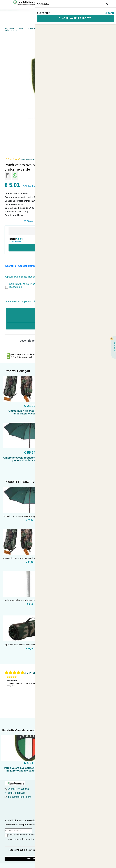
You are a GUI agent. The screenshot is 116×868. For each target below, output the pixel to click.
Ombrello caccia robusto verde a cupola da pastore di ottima (30, 516)
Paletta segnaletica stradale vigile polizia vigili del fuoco (30, 600)
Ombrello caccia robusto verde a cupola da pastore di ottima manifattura (30, 459)
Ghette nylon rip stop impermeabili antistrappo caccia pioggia (30, 412)
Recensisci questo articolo (33, 159)
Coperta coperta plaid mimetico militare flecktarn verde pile (30, 645)
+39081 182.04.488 (18, 789)
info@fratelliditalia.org (19, 797)
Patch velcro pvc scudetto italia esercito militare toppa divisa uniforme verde (29, 769)
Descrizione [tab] (27, 341)
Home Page (9, 29)
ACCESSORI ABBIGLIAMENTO (27, 29)
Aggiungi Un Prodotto (75, 18)
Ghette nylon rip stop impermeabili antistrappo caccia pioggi (30, 558)
